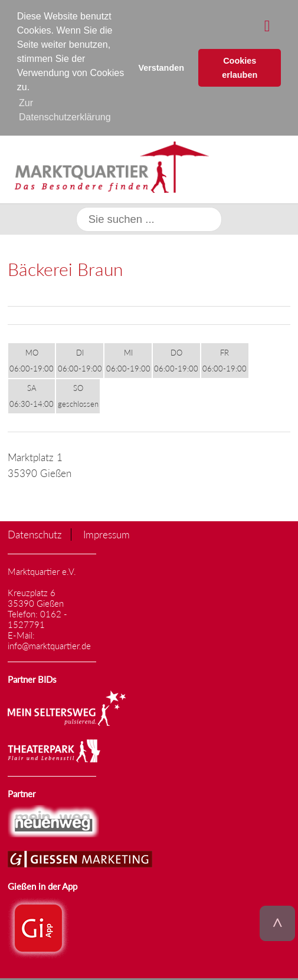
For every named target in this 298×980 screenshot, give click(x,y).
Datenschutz (35, 534)
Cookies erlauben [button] (240, 68)
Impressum (107, 534)
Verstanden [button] (161, 68)
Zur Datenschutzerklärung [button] (65, 110)
